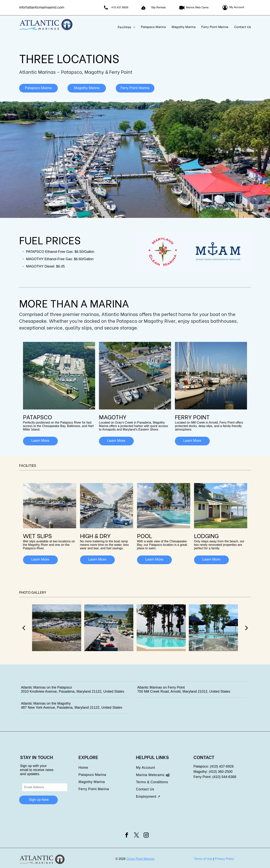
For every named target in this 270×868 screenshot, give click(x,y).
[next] (247, 628)
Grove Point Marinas (141, 859)
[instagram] (146, 836)
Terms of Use (203, 859)
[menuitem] (124, 27)
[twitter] (136, 836)
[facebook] (127, 836)
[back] (24, 628)
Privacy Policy (224, 859)
